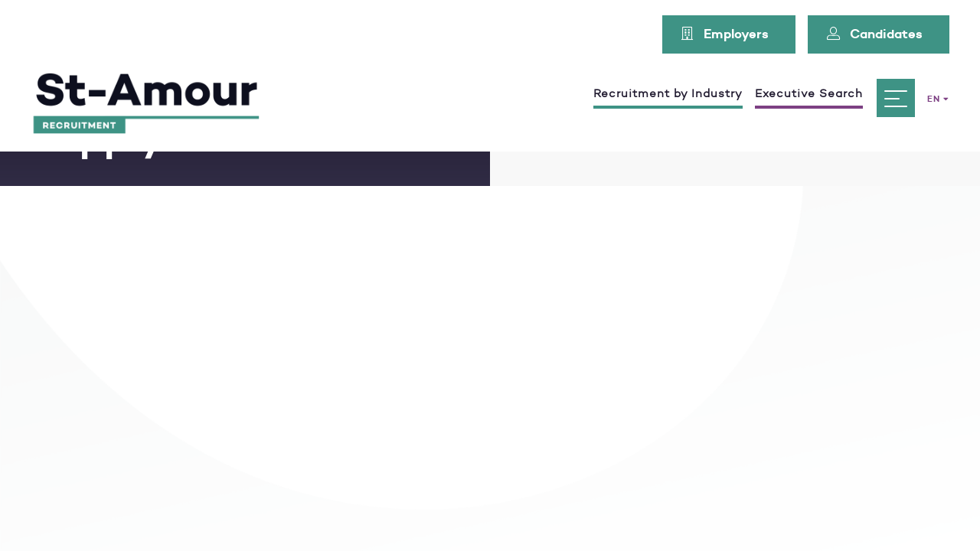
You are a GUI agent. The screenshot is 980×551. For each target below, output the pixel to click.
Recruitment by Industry (668, 94)
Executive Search (809, 94)
